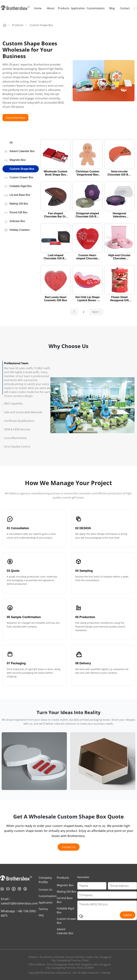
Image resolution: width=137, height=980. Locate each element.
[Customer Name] (92, 886)
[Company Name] (107, 895)
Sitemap (106, 973)
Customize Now (15, 118)
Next (96, 312)
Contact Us (69, 847)
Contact (125, 8)
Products (64, 8)
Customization (96, 8)
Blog (112, 8)
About (51, 8)
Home (38, 8)
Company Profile (45, 880)
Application (78, 8)
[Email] (122, 886)
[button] (6, 761)
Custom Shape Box (41, 25)
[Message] (107, 910)
